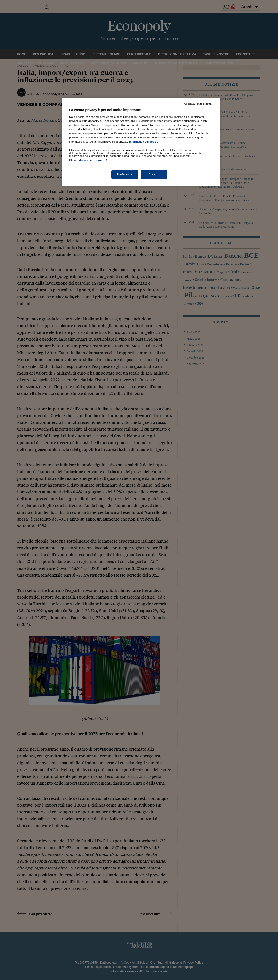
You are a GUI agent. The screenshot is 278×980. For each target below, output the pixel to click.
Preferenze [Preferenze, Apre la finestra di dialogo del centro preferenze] (125, 174)
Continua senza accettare (199, 104)
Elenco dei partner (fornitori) (88, 160)
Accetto (154, 174)
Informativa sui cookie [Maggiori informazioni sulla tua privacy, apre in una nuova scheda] (144, 142)
